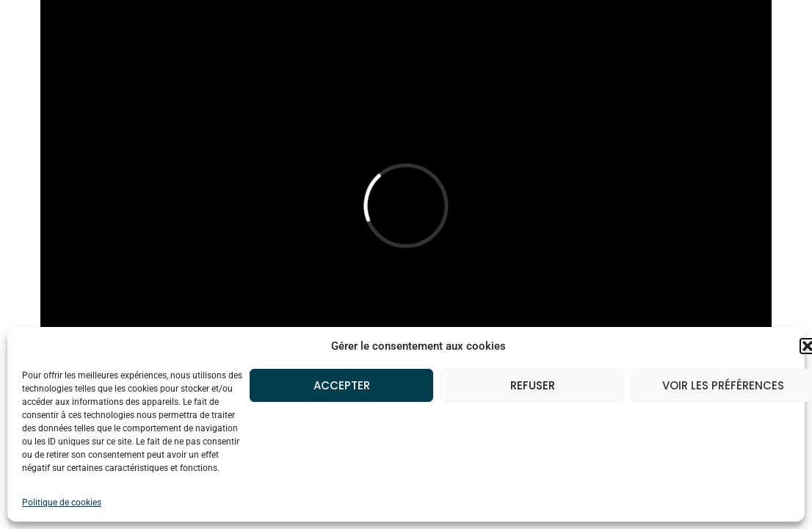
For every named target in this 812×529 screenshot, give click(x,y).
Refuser (533, 385)
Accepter (342, 385)
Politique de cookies (62, 503)
